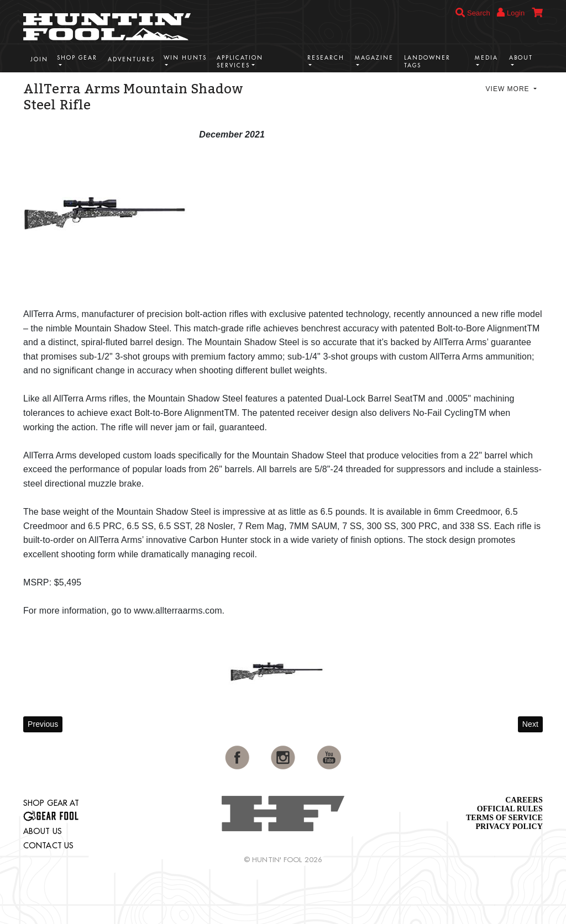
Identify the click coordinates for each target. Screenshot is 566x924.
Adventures (131, 59)
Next (530, 724)
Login (511, 12)
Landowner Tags (427, 62)
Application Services (240, 62)
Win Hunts (185, 58)
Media (486, 58)
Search (473, 13)
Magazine (374, 58)
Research (326, 58)
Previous (43, 724)
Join (39, 59)
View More (509, 89)
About (521, 58)
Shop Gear (77, 58)
